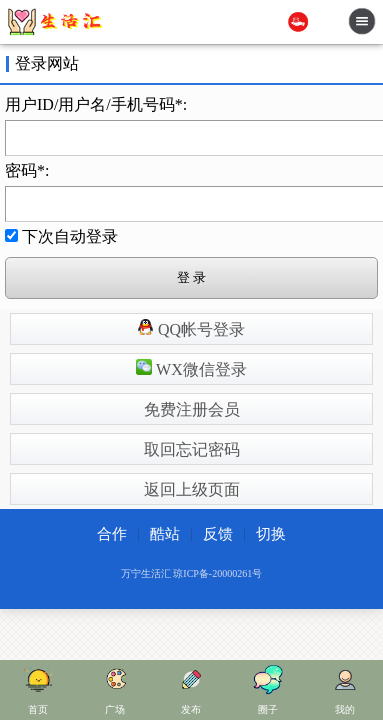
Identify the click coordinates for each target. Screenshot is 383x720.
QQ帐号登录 (191, 328)
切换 (271, 534)
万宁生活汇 (146, 573)
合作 (112, 534)
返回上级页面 (192, 489)
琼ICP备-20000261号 (217, 573)
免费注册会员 (192, 409)
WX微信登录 (191, 368)
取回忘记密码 (192, 449)
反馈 (218, 534)
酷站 (165, 534)
